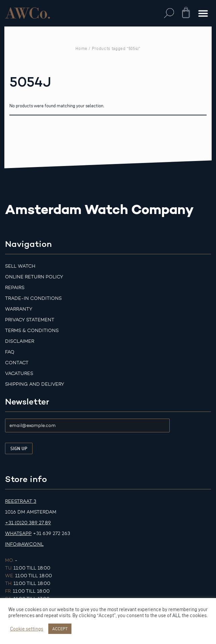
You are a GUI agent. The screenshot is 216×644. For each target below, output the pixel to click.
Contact (17, 363)
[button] (169, 13)
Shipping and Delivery (35, 384)
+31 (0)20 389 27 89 (28, 523)
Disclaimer (20, 341)
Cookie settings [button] (27, 629)
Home (82, 48)
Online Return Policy (34, 277)
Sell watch (20, 266)
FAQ (10, 352)
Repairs (15, 288)
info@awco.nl (24, 544)
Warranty (19, 309)
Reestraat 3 (21, 501)
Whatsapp (18, 533)
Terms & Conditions (32, 331)
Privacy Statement (30, 320)
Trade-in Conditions (33, 298)
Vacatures (19, 373)
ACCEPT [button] (60, 629)
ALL (177, 615)
